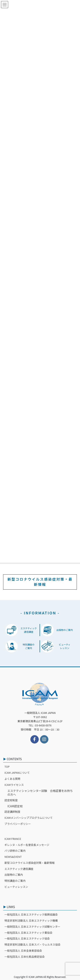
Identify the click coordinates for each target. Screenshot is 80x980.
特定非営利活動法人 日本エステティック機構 (31, 920)
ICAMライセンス (14, 785)
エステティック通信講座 (19, 869)
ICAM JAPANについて (17, 773)
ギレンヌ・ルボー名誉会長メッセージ (27, 845)
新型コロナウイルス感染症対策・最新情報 (40, 582)
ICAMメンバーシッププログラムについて (28, 818)
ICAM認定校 (15, 806)
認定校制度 (11, 800)
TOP (7, 767)
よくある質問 (12, 779)
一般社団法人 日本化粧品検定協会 (25, 957)
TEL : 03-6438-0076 (40, 725)
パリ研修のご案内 (15, 851)
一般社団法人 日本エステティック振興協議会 (31, 914)
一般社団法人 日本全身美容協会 (23, 950)
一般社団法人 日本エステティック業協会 (28, 933)
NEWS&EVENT (13, 857)
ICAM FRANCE (13, 839)
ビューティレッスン (16, 887)
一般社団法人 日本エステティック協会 (27, 938)
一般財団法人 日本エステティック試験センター (32, 927)
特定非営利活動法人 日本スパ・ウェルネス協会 (32, 944)
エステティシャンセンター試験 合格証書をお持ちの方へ (40, 793)
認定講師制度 (12, 812)
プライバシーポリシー (18, 824)
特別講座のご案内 (15, 881)
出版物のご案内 (14, 875)
